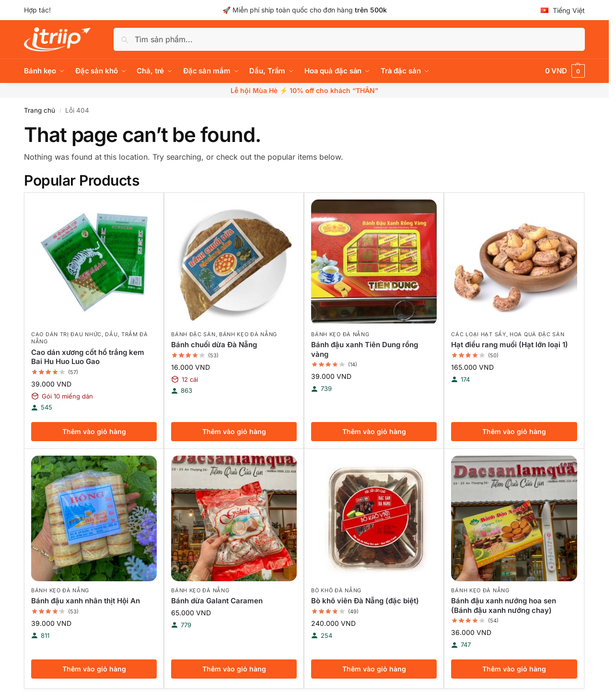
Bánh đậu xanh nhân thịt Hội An (86, 601)
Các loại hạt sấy (478, 334)
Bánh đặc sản (193, 334)
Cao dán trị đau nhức (66, 334)
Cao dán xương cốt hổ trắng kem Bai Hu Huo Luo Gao (88, 357)
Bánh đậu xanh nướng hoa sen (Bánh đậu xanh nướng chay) (504, 605)
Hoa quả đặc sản (537, 334)
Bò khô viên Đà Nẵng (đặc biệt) (365, 601)
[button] (565, 71)
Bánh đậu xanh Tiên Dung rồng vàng (365, 349)
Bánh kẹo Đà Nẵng (248, 334)
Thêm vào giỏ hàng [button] (94, 431)
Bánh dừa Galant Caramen (217, 601)
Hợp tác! (37, 10)
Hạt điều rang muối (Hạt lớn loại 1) (510, 345)
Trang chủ (40, 110)
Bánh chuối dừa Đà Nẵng (214, 345)
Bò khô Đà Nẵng (336, 590)
